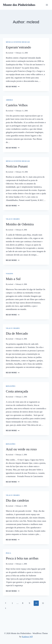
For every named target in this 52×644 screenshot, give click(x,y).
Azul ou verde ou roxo (21, 449)
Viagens (9, 274)
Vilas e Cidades (13, 219)
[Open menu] (47, 5)
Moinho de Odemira (20, 224)
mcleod (11, 53)
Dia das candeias (17, 500)
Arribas (9, 100)
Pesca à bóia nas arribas (22, 558)
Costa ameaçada (17, 391)
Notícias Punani (17, 166)
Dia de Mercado (17, 333)
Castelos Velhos (17, 105)
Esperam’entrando (18, 47)
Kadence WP (27, 637)
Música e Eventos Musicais (18, 42)
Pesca (8, 553)
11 (43, 603)
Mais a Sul (13, 279)
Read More (13, 87)
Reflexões (11, 386)
